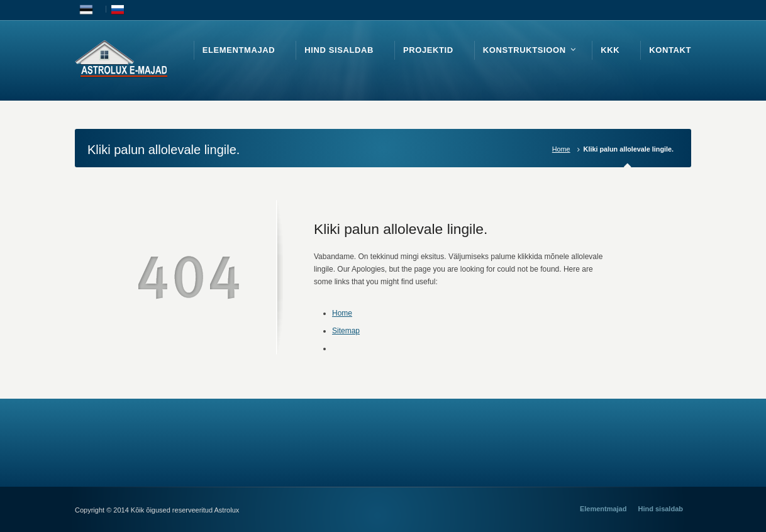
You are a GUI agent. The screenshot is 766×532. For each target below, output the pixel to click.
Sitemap (346, 331)
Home (561, 149)
